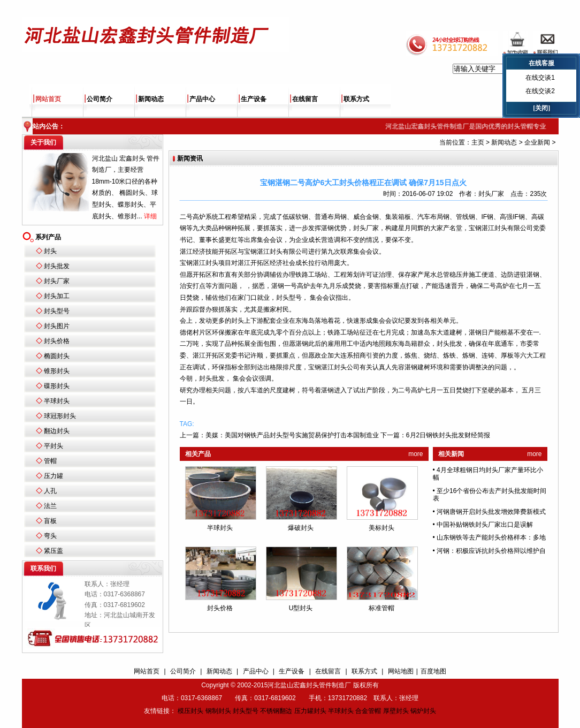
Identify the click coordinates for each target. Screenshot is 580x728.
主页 (478, 142)
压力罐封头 (310, 711)
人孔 (50, 491)
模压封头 (190, 711)
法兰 (50, 506)
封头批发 (57, 266)
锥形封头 (57, 371)
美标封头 (381, 528)
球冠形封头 (60, 416)
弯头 (50, 536)
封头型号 (57, 311)
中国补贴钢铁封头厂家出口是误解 (485, 525)
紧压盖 (54, 551)
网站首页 (48, 99)
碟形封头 (57, 386)
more (415, 454)
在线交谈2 (540, 91)
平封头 (54, 446)
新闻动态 (151, 99)
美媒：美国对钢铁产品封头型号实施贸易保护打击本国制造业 (292, 435)
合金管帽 (368, 711)
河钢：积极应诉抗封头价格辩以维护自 (491, 551)
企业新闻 (537, 142)
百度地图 (433, 671)
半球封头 (57, 401)
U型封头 (301, 608)
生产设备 (254, 99)
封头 (50, 251)
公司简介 (100, 99)
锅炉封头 (423, 711)
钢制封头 (218, 711)
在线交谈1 (540, 78)
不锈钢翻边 (276, 711)
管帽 (50, 461)
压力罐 (54, 476)
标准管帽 (381, 608)
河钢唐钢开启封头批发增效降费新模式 (491, 512)
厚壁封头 (396, 711)
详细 (150, 216)
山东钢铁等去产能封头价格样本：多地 (491, 537)
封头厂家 (57, 281)
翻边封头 (57, 431)
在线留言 (305, 99)
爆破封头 (301, 528)
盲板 (50, 521)
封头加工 (57, 296)
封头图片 (57, 326)
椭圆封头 (57, 356)
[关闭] (541, 108)
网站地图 (401, 671)
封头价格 (57, 341)
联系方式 (356, 99)
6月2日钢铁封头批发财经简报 (448, 435)
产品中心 (202, 99)
